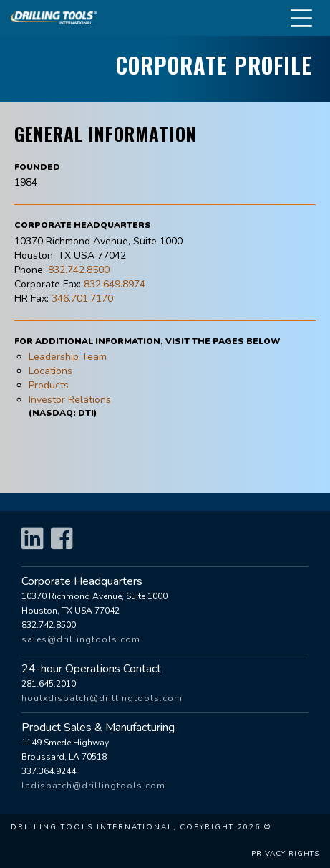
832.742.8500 (79, 270)
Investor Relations (70, 400)
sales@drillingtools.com (81, 639)
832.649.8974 (115, 284)
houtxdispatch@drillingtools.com (102, 698)
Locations (50, 371)
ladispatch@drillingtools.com (93, 786)
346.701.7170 (82, 299)
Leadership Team (68, 357)
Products (49, 385)
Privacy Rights (285, 854)
